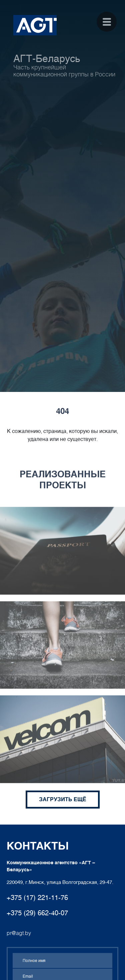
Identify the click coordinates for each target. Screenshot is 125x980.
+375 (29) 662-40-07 (37, 913)
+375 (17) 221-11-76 (37, 898)
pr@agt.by (19, 933)
